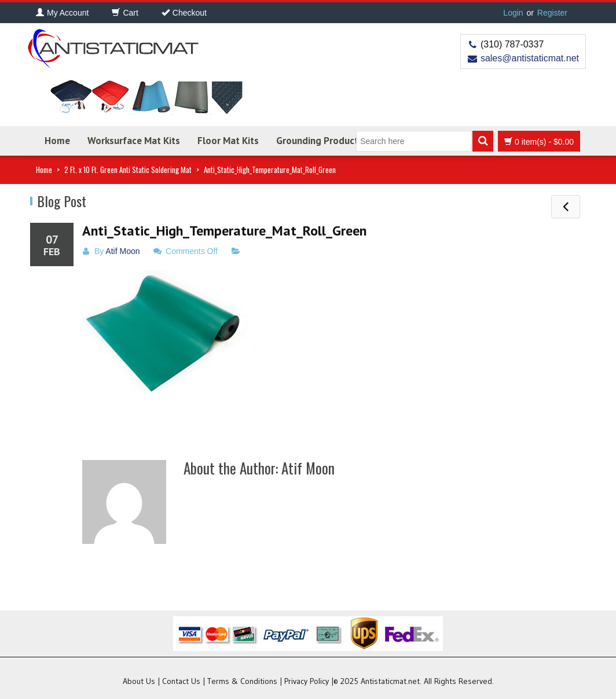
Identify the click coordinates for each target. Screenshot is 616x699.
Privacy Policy (307, 681)
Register (552, 13)
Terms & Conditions (242, 681)
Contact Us (181, 681)
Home (57, 141)
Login (513, 13)
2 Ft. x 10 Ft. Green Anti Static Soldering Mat (128, 170)
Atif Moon (122, 251)
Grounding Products (320, 141)
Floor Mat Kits (228, 141)
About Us (139, 681)
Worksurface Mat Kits (134, 141)
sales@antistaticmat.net (530, 58)
